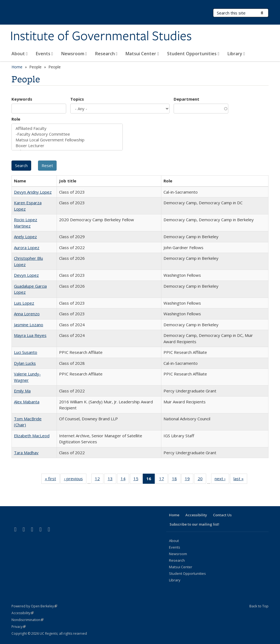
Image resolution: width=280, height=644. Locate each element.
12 (99, 480)
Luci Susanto (26, 352)
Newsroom (74, 54)
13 (112, 480)
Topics (77, 99)
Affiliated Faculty (67, 128)
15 (138, 480)
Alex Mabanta (27, 402)
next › (222, 480)
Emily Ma (22, 391)
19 (189, 480)
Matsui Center (142, 54)
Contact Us (222, 515)
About (20, 54)
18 (176, 480)
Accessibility (196, 515)
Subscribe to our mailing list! (194, 524)
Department (186, 99)
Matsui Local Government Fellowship (67, 140)
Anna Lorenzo (27, 314)
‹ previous (75, 480)
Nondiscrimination (27, 620)
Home (17, 67)
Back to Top (259, 606)
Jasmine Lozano (29, 325)
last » (240, 480)
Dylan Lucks (25, 363)
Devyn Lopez (26, 275)
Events (44, 54)
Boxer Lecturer (67, 146)
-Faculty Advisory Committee (67, 134)
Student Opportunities (193, 54)
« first (52, 480)
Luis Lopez (24, 303)
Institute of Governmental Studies (101, 36)
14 (125, 480)
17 (163, 480)
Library (236, 54)
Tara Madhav (26, 453)
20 (202, 480)
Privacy (19, 627)
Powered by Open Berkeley (34, 606)
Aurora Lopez (27, 247)
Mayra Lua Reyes (30, 335)
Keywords (22, 99)
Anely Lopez (25, 237)
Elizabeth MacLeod (32, 436)
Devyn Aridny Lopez (33, 192)
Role (16, 119)
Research (106, 54)
